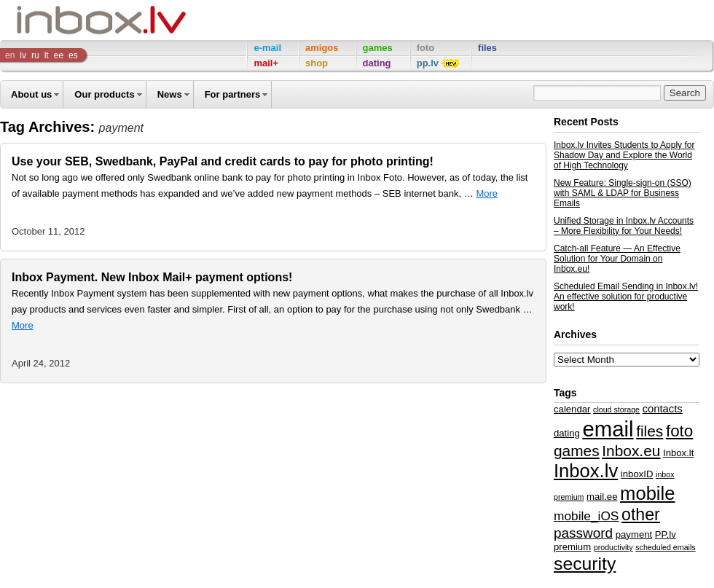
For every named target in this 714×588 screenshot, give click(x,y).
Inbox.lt (678, 453)
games (577, 451)
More (487, 193)
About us (31, 94)
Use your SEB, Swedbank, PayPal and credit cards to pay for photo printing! (223, 161)
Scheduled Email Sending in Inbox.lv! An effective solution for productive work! (626, 297)
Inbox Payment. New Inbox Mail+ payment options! (152, 277)
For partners (233, 94)
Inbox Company (68, 20)
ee (59, 55)
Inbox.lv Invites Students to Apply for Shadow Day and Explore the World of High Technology (624, 155)
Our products (104, 94)
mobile (647, 493)
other (641, 514)
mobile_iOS (586, 516)
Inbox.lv (586, 471)
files (650, 431)
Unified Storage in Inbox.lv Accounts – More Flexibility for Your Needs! (624, 226)
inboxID (637, 474)
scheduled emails (665, 547)
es (73, 55)
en (10, 55)
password (583, 533)
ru (35, 55)
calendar (572, 409)
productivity (613, 547)
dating (567, 433)
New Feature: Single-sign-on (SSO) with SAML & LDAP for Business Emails (623, 193)
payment (634, 534)
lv (23, 55)
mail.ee (602, 497)
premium (572, 547)
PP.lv (666, 534)
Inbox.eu (631, 451)
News (170, 94)
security (585, 564)
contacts (663, 409)
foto (679, 431)
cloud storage (616, 409)
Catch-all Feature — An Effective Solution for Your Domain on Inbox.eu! (617, 259)
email (608, 429)
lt (47, 55)
